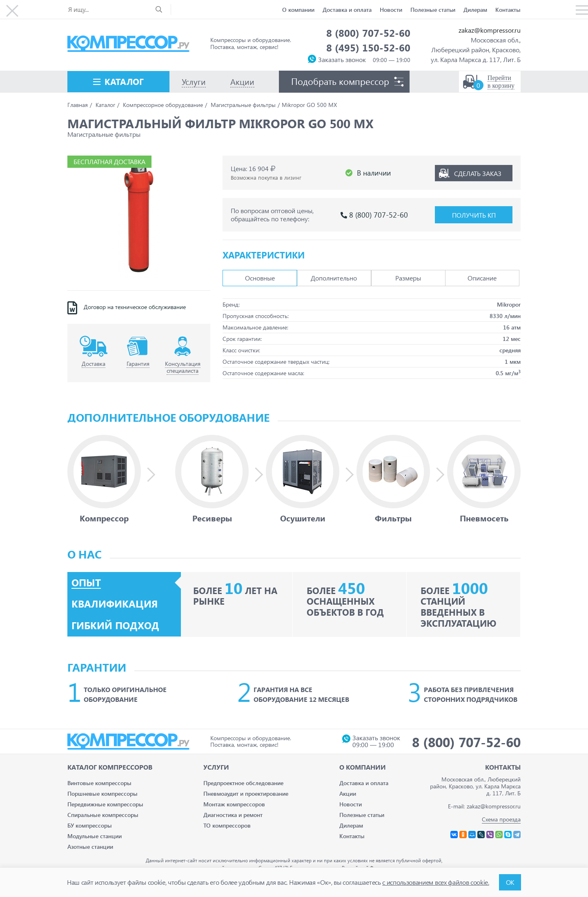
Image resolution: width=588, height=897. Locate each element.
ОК (510, 882)
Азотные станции (90, 847)
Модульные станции (95, 836)
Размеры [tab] (408, 278)
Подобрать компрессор (340, 81)
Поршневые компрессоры (102, 793)
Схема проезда (501, 819)
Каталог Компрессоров (110, 767)
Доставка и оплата (347, 10)
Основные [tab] (260, 278)
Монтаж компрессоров (234, 804)
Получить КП (474, 215)
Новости (391, 10)
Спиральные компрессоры (103, 815)
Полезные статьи (433, 10)
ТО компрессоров (227, 825)
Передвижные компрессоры (105, 804)
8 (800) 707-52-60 (368, 33)
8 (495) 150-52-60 (368, 47)
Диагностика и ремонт (233, 815)
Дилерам (475, 10)
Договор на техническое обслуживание (135, 307)
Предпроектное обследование (243, 783)
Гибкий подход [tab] (115, 625)
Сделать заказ (478, 173)
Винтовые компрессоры (99, 783)
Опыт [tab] (86, 583)
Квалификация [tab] (115, 604)
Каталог (124, 81)
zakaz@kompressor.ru (490, 30)
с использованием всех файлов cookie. (435, 882)
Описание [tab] (482, 278)
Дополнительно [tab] (334, 278)
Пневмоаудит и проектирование (246, 793)
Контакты (508, 10)
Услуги (216, 767)
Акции (348, 793)
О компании (298, 10)
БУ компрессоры (90, 825)
